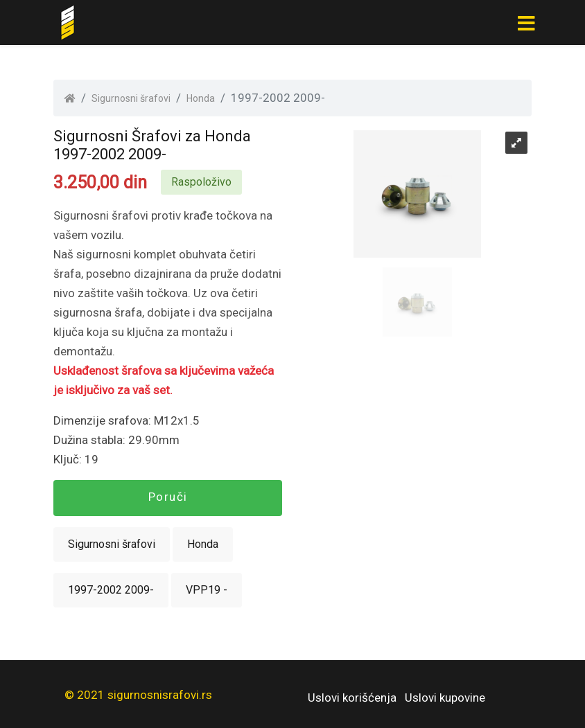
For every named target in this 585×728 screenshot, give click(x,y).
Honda (201, 98)
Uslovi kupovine (445, 698)
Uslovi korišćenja (352, 698)
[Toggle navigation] (526, 23)
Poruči (168, 497)
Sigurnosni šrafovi (131, 98)
